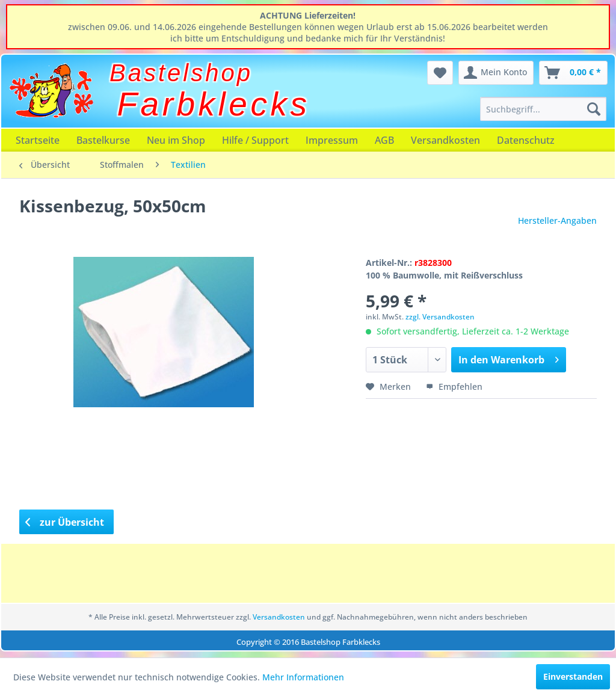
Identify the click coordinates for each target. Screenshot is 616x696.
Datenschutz (526, 140)
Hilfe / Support (255, 140)
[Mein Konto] (496, 73)
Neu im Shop (176, 140)
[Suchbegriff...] (543, 109)
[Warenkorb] (573, 73)
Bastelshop (181, 73)
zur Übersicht (65, 522)
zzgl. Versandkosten (440, 317)
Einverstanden (573, 676)
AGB (384, 140)
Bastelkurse (103, 140)
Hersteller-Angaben (557, 220)
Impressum (332, 140)
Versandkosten (445, 140)
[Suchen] (594, 109)
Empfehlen (454, 386)
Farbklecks (214, 104)
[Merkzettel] (440, 73)
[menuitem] (543, 109)
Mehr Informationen (303, 677)
